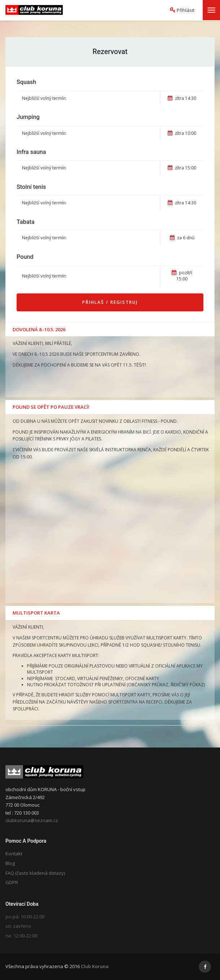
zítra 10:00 (182, 133)
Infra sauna (31, 152)
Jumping (28, 117)
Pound (25, 257)
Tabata (26, 222)
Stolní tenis (31, 187)
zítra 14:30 (182, 98)
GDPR (12, 882)
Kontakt (14, 853)
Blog (10, 863)
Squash (26, 82)
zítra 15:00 (182, 168)
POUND (169, 421)
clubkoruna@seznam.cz (32, 820)
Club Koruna (95, 966)
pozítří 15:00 (182, 276)
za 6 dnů (182, 238)
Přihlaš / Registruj (110, 302)
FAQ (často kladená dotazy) (35, 873)
